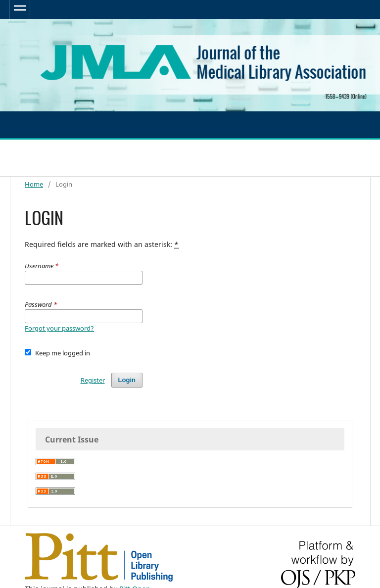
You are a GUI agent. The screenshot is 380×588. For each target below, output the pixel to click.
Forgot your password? (59, 328)
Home (34, 184)
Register (93, 380)
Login (127, 380)
